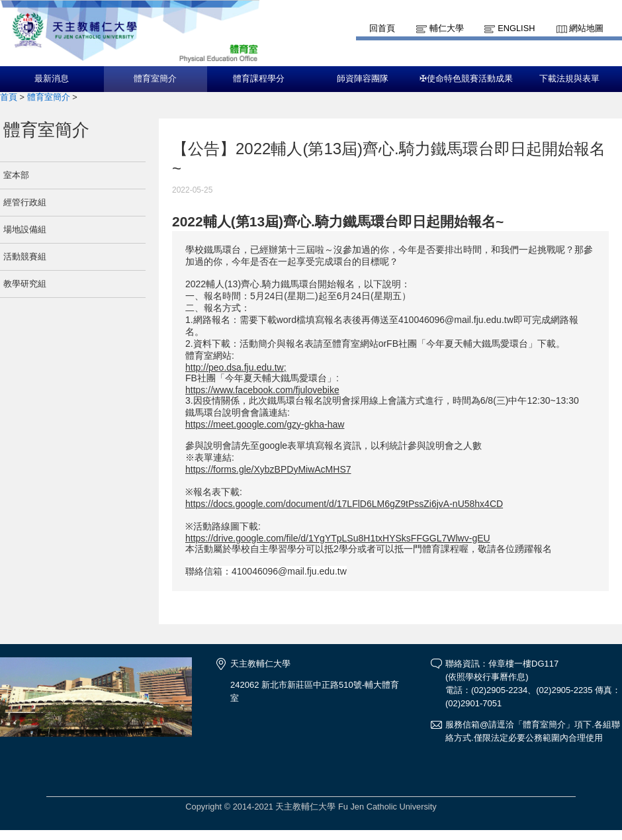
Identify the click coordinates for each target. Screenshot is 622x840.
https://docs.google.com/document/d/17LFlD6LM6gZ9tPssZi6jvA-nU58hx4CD (344, 504)
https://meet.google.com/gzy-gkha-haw (265, 424)
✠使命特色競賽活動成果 (466, 79)
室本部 (16, 175)
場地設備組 (25, 229)
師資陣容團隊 (363, 79)
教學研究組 (25, 284)
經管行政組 (25, 202)
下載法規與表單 (569, 79)
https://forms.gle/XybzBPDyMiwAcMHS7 (268, 469)
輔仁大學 (447, 28)
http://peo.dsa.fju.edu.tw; (236, 367)
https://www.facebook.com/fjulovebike (262, 390)
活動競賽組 (25, 257)
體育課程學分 (259, 79)
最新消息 (52, 79)
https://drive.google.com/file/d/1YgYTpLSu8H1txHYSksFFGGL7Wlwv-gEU (338, 538)
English (516, 28)
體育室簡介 (155, 79)
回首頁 (382, 28)
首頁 (9, 97)
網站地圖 (586, 28)
